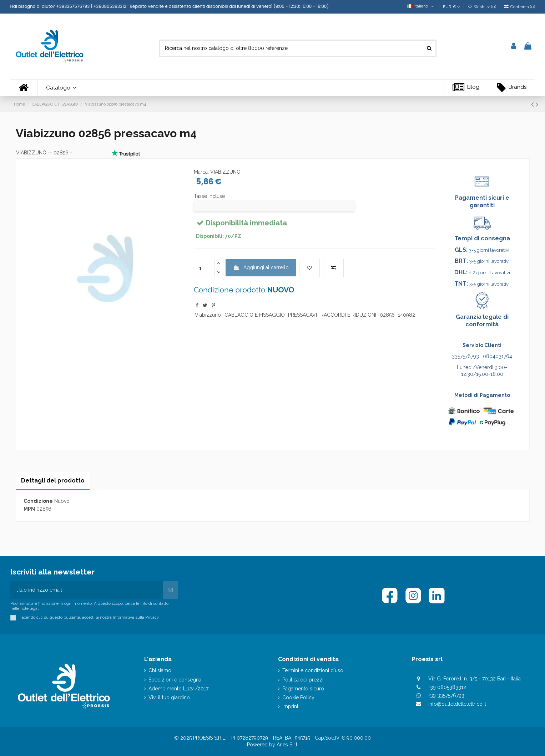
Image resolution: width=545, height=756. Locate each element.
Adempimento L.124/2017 (178, 689)
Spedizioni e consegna (175, 680)
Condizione (38, 501)
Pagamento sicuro (303, 689)
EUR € (451, 7)
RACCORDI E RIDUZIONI (348, 315)
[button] (61, 88)
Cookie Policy (298, 698)
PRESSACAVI (302, 315)
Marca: (201, 172)
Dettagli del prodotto (53, 481)
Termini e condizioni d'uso (313, 670)
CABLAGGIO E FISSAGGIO (255, 315)
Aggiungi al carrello (261, 267)
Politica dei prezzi (303, 680)
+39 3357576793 (446, 695)
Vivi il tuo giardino (169, 698)
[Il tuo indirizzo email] (87, 590)
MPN (29, 509)
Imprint (290, 706)
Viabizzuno (208, 315)
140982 (407, 315)
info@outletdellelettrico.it (457, 704)
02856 (387, 315)
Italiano (421, 6)
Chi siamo (160, 670)
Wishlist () (482, 7)
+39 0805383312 (447, 687)
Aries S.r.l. (287, 745)
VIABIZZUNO (31, 153)
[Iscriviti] (170, 590)
